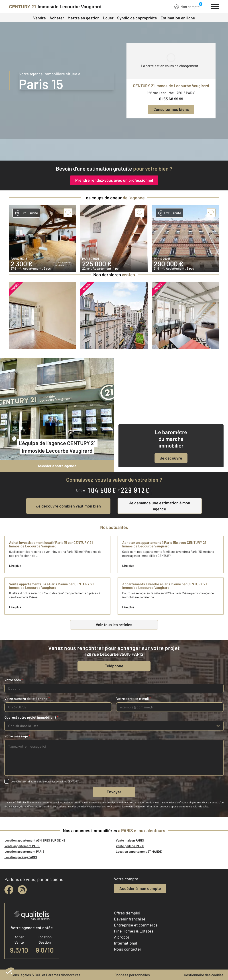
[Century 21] (55, 7)
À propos (122, 937)
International (125, 943)
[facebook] (9, 890)
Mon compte (187, 6)
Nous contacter (128, 949)
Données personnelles (132, 975)
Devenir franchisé (130, 919)
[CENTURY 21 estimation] (114, 150)
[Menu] (215, 6)
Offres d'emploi (127, 913)
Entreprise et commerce (136, 925)
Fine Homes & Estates (134, 931)
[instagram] (22, 890)
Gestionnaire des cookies (204, 975)
